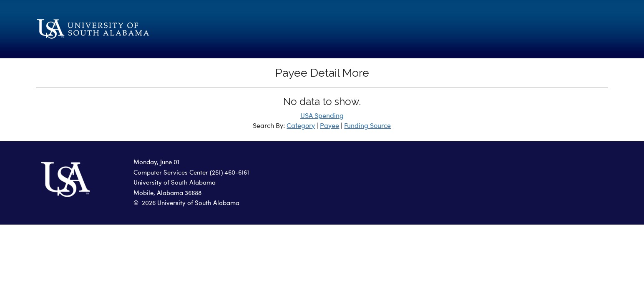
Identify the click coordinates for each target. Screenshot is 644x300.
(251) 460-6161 (229, 173)
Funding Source (367, 126)
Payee (330, 126)
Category (301, 126)
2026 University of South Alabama (191, 204)
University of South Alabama (175, 183)
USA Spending (322, 116)
